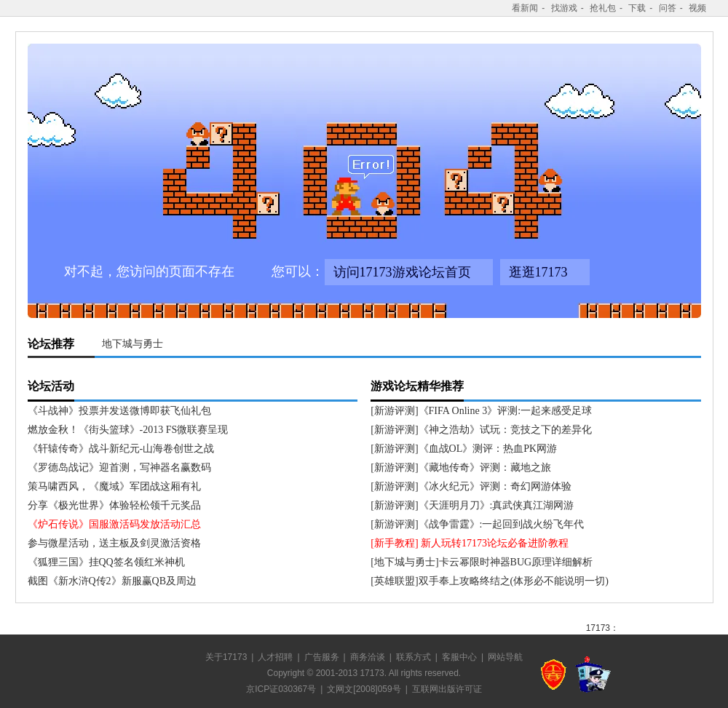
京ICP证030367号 (281, 689)
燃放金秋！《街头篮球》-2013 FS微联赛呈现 (128, 430)
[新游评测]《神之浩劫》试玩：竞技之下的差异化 (481, 430)
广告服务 (322, 657)
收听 (702, 624)
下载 (637, 8)
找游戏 (564, 8)
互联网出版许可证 (447, 689)
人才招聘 (275, 657)
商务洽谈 (368, 657)
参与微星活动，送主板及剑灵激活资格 (114, 543)
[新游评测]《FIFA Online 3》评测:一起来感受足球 (481, 411)
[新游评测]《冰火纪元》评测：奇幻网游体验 (471, 486)
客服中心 (459, 657)
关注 (651, 624)
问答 (668, 8)
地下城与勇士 (132, 344)
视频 (697, 8)
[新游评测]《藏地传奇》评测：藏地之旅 (460, 468)
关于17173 (226, 657)
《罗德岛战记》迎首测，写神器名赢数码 (119, 468)
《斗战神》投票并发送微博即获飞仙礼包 (119, 411)
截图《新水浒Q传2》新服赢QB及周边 (112, 581)
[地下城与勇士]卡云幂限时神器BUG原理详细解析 (482, 562)
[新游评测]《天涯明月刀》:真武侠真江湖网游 (472, 505)
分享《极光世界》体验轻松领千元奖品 (114, 505)
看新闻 (525, 8)
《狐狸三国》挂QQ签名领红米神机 (106, 562)
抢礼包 (603, 8)
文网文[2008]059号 (364, 689)
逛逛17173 (538, 272)
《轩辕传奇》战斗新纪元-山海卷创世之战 (121, 449)
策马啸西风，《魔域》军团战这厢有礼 (114, 486)
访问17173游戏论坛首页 (402, 272)
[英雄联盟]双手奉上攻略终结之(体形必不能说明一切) (490, 581)
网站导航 (505, 657)
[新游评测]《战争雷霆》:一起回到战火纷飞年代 (477, 524)
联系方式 (414, 657)
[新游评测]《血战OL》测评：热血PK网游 (464, 449)
